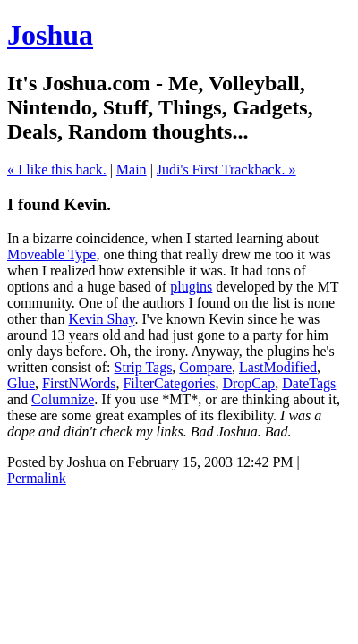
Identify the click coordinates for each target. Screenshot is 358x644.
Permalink (37, 478)
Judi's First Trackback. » (226, 169)
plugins (191, 287)
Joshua (50, 35)
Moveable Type (51, 254)
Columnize (63, 399)
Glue (21, 383)
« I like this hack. (57, 169)
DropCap (248, 383)
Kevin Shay (101, 319)
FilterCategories (169, 383)
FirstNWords (79, 383)
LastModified (278, 367)
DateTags (309, 383)
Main (132, 169)
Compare (205, 367)
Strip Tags (144, 367)
